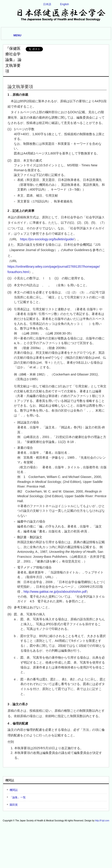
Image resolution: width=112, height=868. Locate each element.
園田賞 (14, 805)
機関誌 (14, 790)
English (64, 4)
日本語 (47, 4)
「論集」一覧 (18, 797)
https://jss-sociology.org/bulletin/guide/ (47, 239)
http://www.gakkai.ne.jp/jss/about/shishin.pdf (55, 592)
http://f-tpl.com (102, 821)
